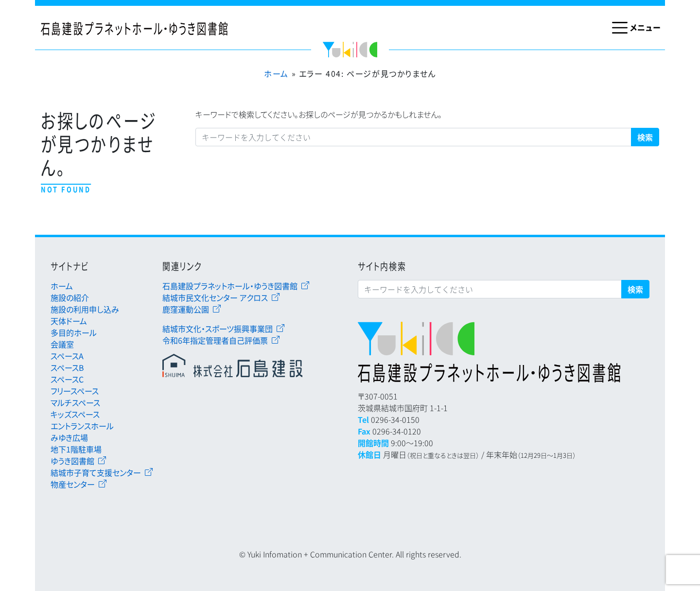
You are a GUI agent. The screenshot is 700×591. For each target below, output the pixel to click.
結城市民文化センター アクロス (215, 297)
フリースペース (75, 391)
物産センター (73, 484)
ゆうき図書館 (72, 461)
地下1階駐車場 (76, 449)
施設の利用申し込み (85, 309)
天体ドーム (69, 321)
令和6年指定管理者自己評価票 (215, 340)
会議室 (62, 344)
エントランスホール (82, 426)
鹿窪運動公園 (186, 309)
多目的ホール (74, 332)
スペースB (67, 367)
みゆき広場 (69, 437)
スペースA (67, 356)
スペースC (67, 379)
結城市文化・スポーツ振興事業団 (218, 329)
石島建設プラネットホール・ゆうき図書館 (230, 286)
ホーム (276, 73)
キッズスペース (75, 414)
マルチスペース (75, 402)
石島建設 (237, 365)
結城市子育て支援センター (96, 472)
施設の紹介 (70, 297)
